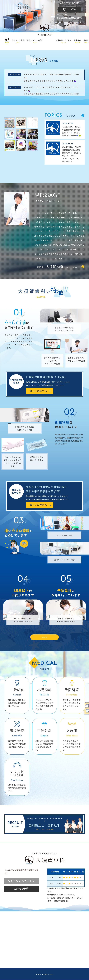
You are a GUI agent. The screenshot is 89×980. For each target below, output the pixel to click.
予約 (72, 9)
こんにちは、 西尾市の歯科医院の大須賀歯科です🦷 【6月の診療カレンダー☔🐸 (72, 131)
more (44, 637)
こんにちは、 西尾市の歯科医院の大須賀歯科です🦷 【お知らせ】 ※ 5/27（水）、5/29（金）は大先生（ (72, 154)
